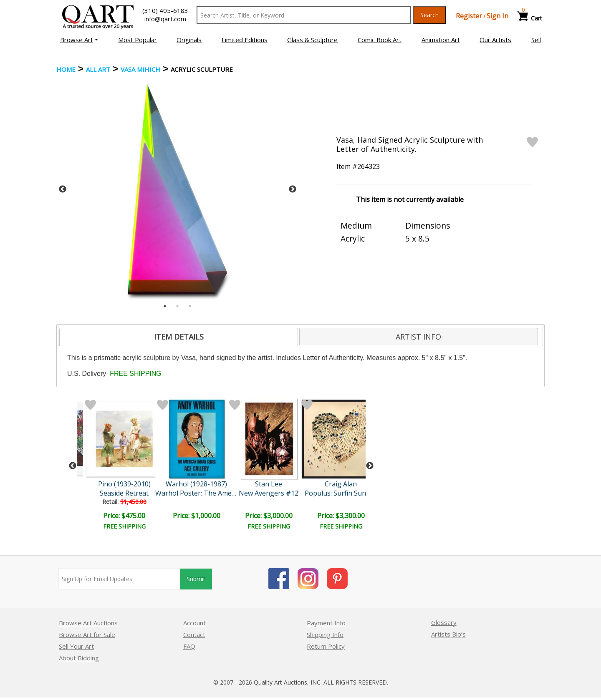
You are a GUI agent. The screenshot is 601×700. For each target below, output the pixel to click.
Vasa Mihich (140, 69)
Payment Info (326, 623)
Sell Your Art (76, 646)
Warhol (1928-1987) (196, 484)
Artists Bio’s (448, 634)
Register (469, 16)
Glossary (444, 622)
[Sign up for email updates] (119, 579)
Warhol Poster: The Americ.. (198, 493)
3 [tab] (190, 306)
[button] (79, 40)
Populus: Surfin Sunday (341, 493)
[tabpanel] (178, 189)
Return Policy (326, 646)
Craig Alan (341, 484)
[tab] (179, 337)
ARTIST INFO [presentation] (418, 337)
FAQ (189, 646)
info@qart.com (165, 19)
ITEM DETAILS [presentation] (179, 337)
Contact (194, 635)
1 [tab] (165, 306)
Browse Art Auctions (88, 623)
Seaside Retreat (124, 493)
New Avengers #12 (269, 493)
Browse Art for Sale (87, 635)
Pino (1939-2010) (124, 484)
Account (194, 623)
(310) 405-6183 (165, 10)
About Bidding (79, 658)
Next (293, 189)
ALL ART (98, 69)
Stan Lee (269, 484)
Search (429, 15)
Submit (196, 579)
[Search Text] (304, 15)
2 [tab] (177, 306)
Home (66, 69)
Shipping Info (325, 635)
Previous (63, 189)
